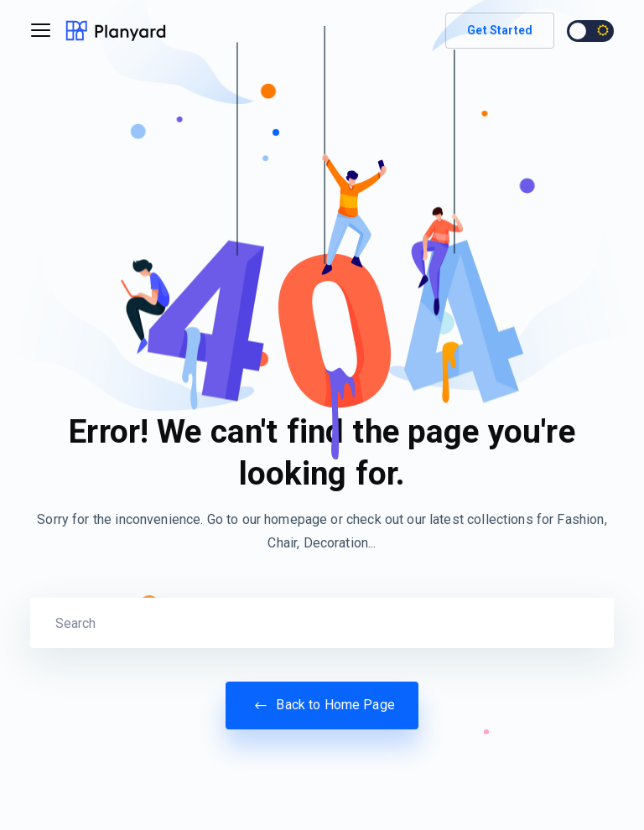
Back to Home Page (322, 705)
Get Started (500, 30)
